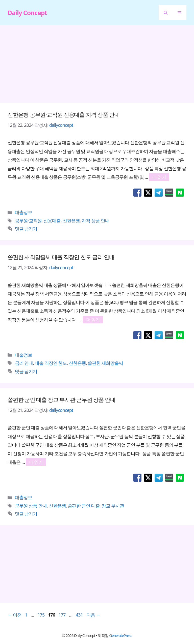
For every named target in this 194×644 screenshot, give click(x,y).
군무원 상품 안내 (31, 506)
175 (41, 615)
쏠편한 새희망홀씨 (105, 363)
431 (79, 615)
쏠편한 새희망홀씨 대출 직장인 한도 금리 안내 (61, 257)
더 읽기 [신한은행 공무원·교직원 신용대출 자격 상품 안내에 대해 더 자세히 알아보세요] (159, 177)
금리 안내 (24, 363)
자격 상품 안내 (95, 221)
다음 (93, 615)
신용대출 (52, 221)
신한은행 (71, 221)
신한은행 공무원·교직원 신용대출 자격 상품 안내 (64, 114)
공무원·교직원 (28, 221)
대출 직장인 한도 (51, 363)
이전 (15, 615)
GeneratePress (120, 635)
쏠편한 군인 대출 (84, 506)
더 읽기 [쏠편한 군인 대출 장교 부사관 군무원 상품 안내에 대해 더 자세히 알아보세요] (36, 462)
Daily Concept (27, 13)
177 (62, 615)
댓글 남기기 (26, 229)
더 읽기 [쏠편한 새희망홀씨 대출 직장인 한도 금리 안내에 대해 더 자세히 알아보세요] (93, 320)
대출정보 (23, 212)
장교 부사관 (113, 506)
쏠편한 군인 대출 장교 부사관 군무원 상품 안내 (62, 400)
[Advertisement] (97, 66)
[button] (166, 13)
